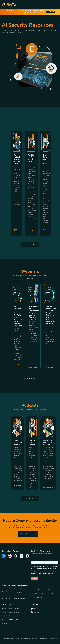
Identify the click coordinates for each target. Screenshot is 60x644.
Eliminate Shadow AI (20, 589)
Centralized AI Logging (38, 594)
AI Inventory (6, 599)
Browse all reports (30, 244)
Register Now (51, 12)
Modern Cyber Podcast (28, 534)
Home (4, 609)
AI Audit (51, 594)
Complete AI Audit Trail (38, 597)
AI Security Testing (37, 590)
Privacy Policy (49, 639)
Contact (4, 616)
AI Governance (53, 590)
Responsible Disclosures (32, 641)
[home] (11, 4)
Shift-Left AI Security (21, 599)
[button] (57, 4)
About (4, 612)
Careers (4, 623)
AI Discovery (6, 595)
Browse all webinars (30, 378)
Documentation (14, 612)
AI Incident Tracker (15, 609)
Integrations (13, 616)
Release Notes (14, 620)
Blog (3, 620)
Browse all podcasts (30, 499)
